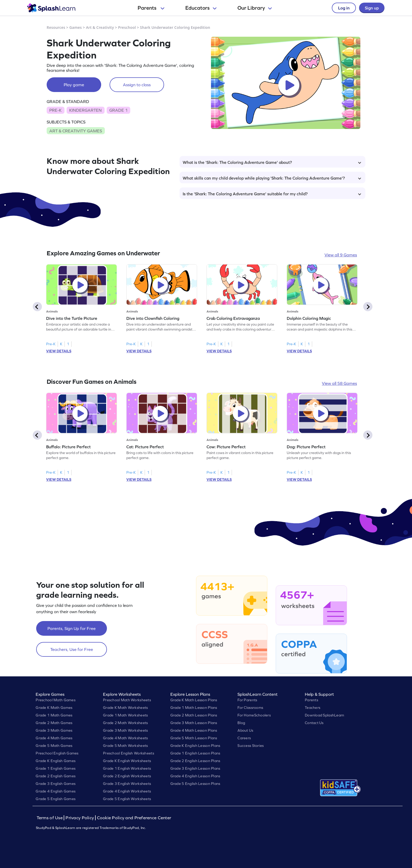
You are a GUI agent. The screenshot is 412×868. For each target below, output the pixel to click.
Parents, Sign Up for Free (72, 628)
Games (76, 27)
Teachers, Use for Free (72, 649)
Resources (56, 27)
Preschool (127, 27)
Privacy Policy (80, 818)
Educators (201, 8)
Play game (74, 85)
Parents (151, 8)
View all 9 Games (341, 255)
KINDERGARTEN (85, 110)
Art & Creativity (100, 27)
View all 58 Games (339, 383)
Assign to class (137, 85)
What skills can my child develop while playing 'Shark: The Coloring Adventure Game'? (272, 178)
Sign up (372, 8)
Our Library (255, 8)
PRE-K (55, 110)
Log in (344, 8)
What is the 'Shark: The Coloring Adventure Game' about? (272, 162)
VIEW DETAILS (59, 351)
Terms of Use (50, 818)
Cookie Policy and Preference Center (134, 818)
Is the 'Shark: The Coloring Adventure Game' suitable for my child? (272, 194)
